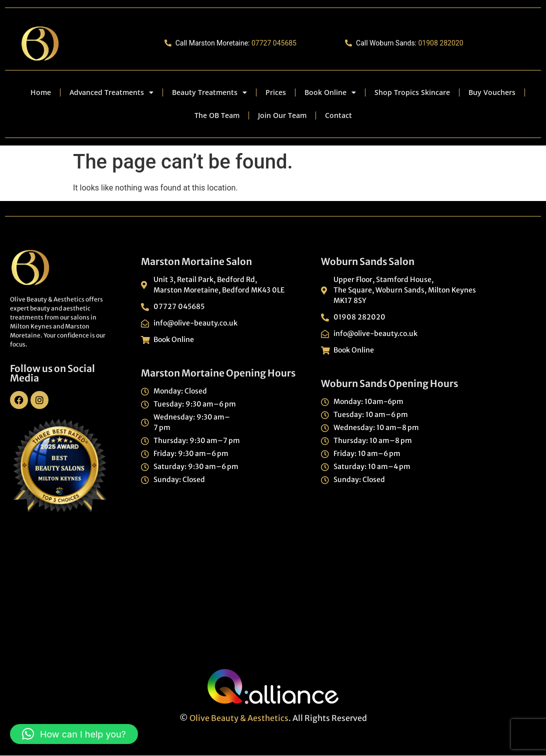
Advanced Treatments (111, 92)
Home (41, 92)
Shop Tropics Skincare (412, 92)
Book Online (330, 92)
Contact (338, 115)
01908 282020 (440, 43)
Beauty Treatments (209, 92)
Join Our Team (282, 115)
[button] (74, 734)
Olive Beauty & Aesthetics (239, 718)
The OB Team (217, 115)
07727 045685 (274, 43)
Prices (276, 92)
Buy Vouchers (492, 92)
